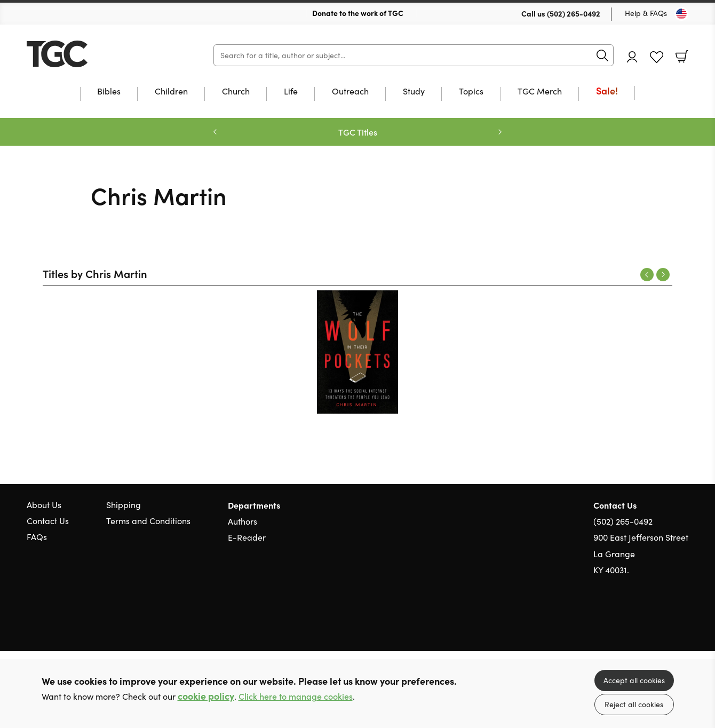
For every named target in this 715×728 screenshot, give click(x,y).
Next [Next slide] (500, 132)
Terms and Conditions (148, 521)
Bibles (109, 92)
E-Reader (247, 537)
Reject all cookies (634, 704)
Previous (647, 275)
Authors (243, 521)
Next (663, 275)
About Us (44, 505)
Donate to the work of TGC (358, 13)
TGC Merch (540, 92)
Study (414, 92)
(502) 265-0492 (574, 13)
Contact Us (48, 521)
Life (291, 92)
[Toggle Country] (681, 14)
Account (632, 57)
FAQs (37, 537)
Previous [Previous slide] (215, 132)
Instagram (683, 621)
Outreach (350, 92)
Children (171, 92)
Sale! (607, 92)
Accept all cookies (634, 680)
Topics (471, 92)
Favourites (657, 57)
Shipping (124, 505)
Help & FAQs (646, 13)
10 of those (93, 54)
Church (236, 92)
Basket (682, 57)
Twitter (645, 621)
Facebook (664, 622)
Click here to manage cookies (296, 696)
